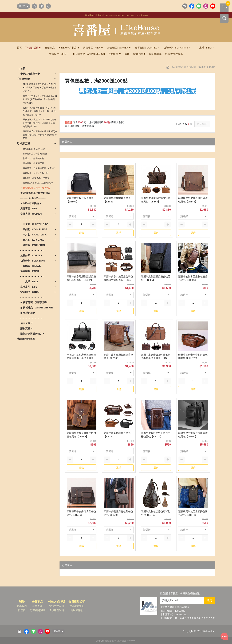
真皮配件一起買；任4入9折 (36, 173)
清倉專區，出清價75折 (34, 163)
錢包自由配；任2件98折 (34, 149)
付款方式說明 (57, 602)
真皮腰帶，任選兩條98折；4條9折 (39, 168)
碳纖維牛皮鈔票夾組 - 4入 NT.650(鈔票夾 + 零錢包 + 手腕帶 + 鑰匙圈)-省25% (40, 135)
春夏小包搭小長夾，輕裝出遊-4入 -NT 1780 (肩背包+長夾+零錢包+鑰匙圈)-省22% (40, 99)
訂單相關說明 (37, 610)
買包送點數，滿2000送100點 (36, 188)
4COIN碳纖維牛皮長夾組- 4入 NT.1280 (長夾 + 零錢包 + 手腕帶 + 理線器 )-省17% (40, 88)
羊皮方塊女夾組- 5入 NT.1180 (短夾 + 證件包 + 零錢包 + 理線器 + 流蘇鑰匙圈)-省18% (39, 123)
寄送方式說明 (57, 606)
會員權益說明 (77, 602)
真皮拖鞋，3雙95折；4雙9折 (36, 178)
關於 (22, 602)
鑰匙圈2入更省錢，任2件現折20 (38, 183)
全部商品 (37, 602)
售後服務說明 (57, 610)
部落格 (22, 610)
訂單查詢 (37, 606)
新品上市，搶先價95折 (34, 158)
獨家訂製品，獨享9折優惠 (35, 154)
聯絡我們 (22, 606)
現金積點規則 (77, 606)
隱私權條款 (77, 610)
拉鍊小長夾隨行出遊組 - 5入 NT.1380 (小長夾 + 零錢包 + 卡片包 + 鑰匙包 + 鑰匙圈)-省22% (40, 111)
